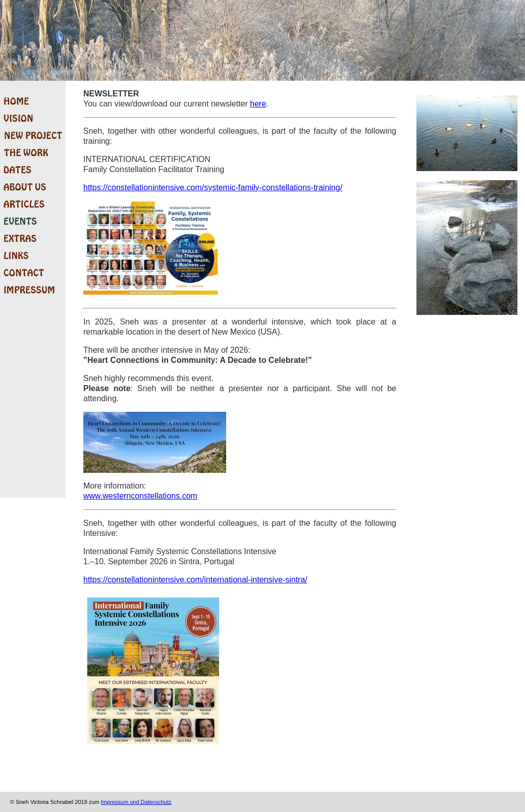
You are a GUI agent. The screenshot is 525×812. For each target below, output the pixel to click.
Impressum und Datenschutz (136, 802)
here (258, 104)
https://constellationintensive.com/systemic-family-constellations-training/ (213, 187)
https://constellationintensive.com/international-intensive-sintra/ (195, 580)
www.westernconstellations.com (140, 496)
